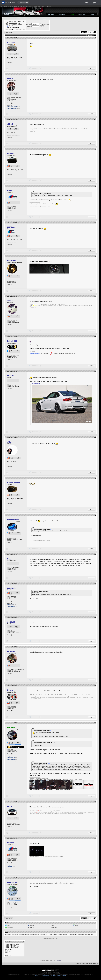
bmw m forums (15, 935)
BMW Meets (62, 14)
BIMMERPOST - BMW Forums (89, 964)
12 (12, 711)
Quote (91, 69)
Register (94, 3)
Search (92, 14)
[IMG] (7, 952)
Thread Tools (91, 35)
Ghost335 (11, 154)
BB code (7, 950)
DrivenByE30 (12, 341)
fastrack (10, 843)
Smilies (7, 951)
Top (98, 964)
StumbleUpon (10, 927)
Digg (53, 925)
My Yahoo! (55, 927)
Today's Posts (81, 14)
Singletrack (12, 261)
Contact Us (78, 964)
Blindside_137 (12, 882)
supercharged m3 (73, 935)
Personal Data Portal (61, 976)
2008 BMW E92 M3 (12, 108)
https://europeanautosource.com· (57, 779)
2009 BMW (10, 605)
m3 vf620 (56, 935)
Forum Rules (8, 955)
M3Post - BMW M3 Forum (15, 21)
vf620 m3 (91, 935)
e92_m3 (10, 124)
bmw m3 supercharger (24, 935)
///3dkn (10, 442)
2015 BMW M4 (11, 761)
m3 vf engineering (50, 935)
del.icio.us (32, 927)
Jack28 (10, 806)
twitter (9, 925)
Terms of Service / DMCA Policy (49, 976)
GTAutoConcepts (14, 483)
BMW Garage (51, 14)
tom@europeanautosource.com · (40, 779)
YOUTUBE (57, 790)
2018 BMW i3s (11, 758)
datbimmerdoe (13, 520)
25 (12, 103)
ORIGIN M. (11, 622)
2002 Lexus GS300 (12, 107)
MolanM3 (11, 376)
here (49, 6)
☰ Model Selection (23, 2)
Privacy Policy (38, 976)
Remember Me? (44, 24)
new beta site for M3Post (14, 6)
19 (12, 754)
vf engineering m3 (82, 935)
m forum (31, 935)
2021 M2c (10, 867)
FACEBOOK (51, 790)
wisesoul (11, 301)
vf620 (87, 935)
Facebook (32, 925)
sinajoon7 (11, 42)
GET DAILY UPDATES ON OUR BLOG (38, 790)
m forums (35, 935)
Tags (6, 932)
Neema (10, 690)
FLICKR (62, 790)
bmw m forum (8, 935)
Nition (10, 559)
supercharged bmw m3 (64, 935)
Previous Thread (47, 938)
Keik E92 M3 (12, 588)
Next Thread (54, 938)
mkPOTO (11, 79)
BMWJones (11, 227)
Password (28, 26)
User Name (29, 24)
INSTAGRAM (67, 790)
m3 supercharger (42, 935)
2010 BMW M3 (11, 759)
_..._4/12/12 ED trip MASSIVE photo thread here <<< (64, 353)
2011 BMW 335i (11, 606)
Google (77, 925)
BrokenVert (12, 651)
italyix (10, 191)
